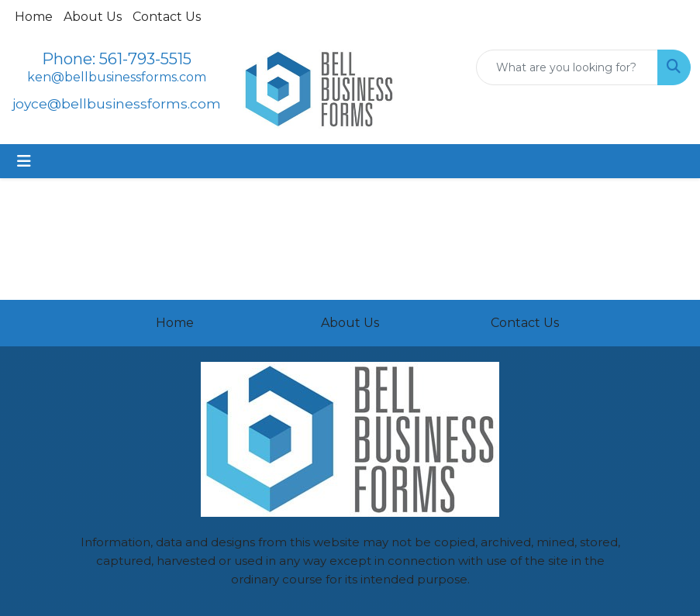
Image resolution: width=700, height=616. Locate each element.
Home (34, 17)
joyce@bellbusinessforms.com (117, 103)
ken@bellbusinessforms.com (117, 77)
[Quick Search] (567, 67)
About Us (93, 17)
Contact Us (167, 17)
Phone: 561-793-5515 (117, 59)
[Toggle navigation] (24, 161)
